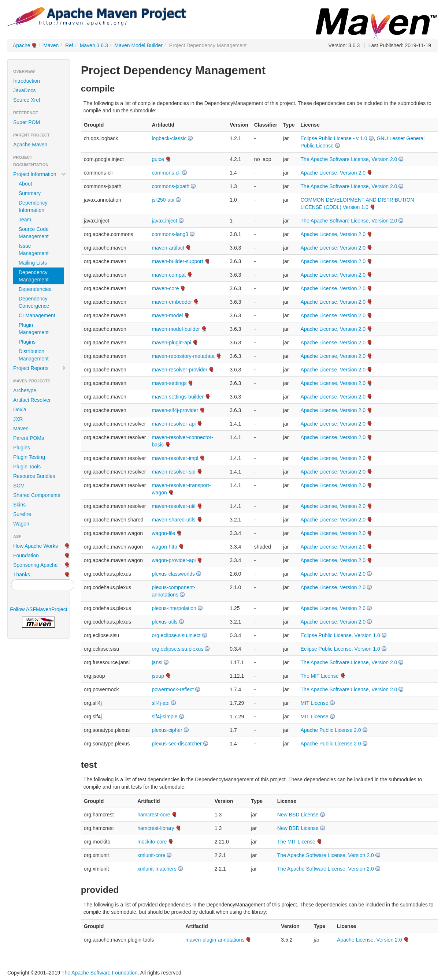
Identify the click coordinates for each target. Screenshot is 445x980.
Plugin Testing (29, 457)
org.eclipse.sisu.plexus (178, 649)
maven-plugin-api (172, 343)
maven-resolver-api (174, 424)
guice (158, 159)
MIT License (315, 703)
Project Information (40, 174)
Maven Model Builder (139, 45)
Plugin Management (34, 329)
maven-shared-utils (174, 520)
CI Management (37, 315)
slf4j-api (161, 703)
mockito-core (152, 842)
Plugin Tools (27, 467)
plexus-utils (165, 622)
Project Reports (40, 368)
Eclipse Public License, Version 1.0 (340, 635)
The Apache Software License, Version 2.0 (349, 159)
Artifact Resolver (32, 400)
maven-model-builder (176, 329)
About (25, 184)
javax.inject (165, 221)
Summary (30, 193)
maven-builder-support (178, 261)
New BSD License (298, 815)
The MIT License (320, 676)
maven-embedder (172, 302)
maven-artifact (168, 248)
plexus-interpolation (174, 608)
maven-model (168, 315)
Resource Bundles (34, 476)
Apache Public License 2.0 (331, 730)
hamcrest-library (156, 828)
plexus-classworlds (173, 574)
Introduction (27, 81)
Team (25, 220)
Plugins (27, 342)
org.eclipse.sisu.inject (176, 635)
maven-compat (169, 275)
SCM (19, 486)
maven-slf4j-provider (175, 410)
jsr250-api (163, 200)
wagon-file (164, 533)
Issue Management (34, 250)
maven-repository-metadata (183, 356)
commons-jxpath (171, 186)
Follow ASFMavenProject (38, 609)
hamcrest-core (154, 815)
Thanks (22, 575)
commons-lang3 (170, 234)
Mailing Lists (33, 263)
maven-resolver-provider (180, 370)
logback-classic (169, 138)
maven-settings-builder (178, 397)
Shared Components (37, 495)
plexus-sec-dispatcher (177, 744)
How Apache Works (36, 546)
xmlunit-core (151, 855)
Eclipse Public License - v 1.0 (334, 138)
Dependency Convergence (34, 302)
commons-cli (166, 173)
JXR (18, 419)
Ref (69, 45)
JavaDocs (24, 90)
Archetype (25, 390)
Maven (51, 45)
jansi (157, 662)
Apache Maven (30, 145)
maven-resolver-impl (175, 458)
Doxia (20, 409)
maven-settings (169, 383)
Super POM (27, 122)
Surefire (22, 514)
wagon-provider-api (174, 560)
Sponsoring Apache (35, 565)
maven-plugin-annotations (215, 940)
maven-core (166, 288)
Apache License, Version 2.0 (333, 173)
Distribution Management (34, 355)
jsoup (158, 676)
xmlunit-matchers (157, 869)
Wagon (21, 524)
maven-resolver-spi (174, 472)
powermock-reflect (173, 689)
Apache (21, 45)
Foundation (26, 556)
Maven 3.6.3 (94, 45)
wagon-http (165, 547)
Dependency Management (34, 276)
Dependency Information (33, 206)
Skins (19, 505)
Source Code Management (34, 233)
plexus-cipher (167, 730)
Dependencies (35, 289)
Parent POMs (29, 438)
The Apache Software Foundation (100, 973)
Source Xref (27, 100)
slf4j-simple (165, 717)
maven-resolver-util (174, 506)
